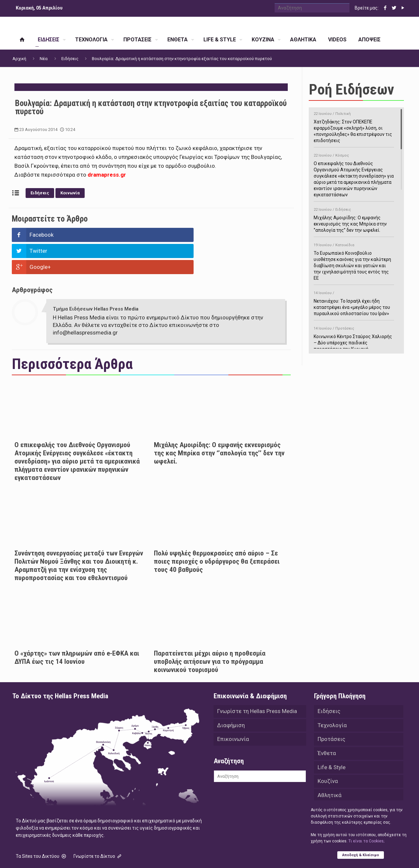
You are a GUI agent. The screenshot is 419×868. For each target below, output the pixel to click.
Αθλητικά (330, 766)
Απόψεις (329, 795)
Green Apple (204, 854)
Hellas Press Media (97, 854)
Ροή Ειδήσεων (351, 89)
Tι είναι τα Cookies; (366, 841)
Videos (326, 780)
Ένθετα (327, 723)
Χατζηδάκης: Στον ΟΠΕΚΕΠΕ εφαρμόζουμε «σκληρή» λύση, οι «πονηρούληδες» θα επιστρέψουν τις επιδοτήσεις (354, 126)
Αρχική (19, 59)
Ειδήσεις (70, 59)
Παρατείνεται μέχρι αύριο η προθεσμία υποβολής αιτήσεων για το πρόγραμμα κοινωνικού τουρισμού (210, 629)
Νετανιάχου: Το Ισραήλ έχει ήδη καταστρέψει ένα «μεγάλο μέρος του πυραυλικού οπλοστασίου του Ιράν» (354, 302)
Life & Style (332, 737)
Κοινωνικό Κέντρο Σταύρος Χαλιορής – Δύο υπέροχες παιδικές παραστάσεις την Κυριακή (354, 338)
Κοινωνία (70, 193)
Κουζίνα (328, 751)
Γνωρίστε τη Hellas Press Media (257, 679)
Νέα (44, 59)
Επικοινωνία (233, 708)
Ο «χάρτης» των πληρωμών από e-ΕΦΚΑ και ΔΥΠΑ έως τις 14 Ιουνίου (77, 625)
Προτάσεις (331, 708)
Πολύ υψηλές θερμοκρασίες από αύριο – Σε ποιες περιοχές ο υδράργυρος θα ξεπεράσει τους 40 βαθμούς (217, 529)
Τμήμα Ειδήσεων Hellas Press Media (96, 277)
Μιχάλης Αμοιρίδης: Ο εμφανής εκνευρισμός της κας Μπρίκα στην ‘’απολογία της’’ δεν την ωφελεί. (219, 421)
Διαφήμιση (231, 694)
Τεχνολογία (332, 694)
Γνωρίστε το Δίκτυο (98, 824)
